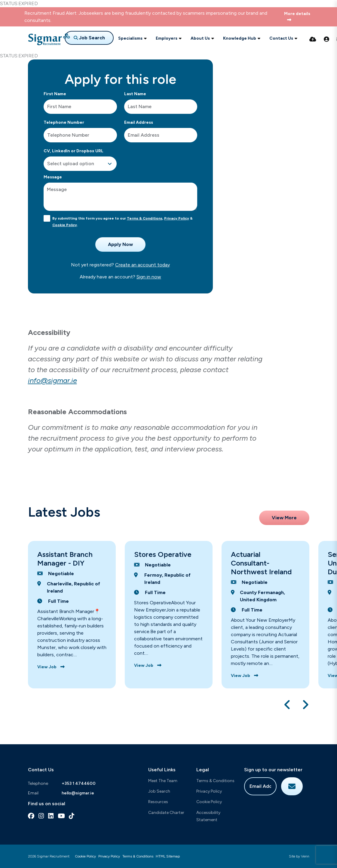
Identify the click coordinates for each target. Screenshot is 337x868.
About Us (200, 38)
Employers (167, 38)
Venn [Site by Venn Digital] (305, 856)
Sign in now (149, 277)
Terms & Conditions (145, 218)
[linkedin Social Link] (51, 816)
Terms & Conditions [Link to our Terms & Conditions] (138, 856)
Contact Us (281, 38)
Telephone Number (64, 122)
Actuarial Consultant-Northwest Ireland (261, 563)
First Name (55, 94)
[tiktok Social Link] (72, 816)
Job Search (159, 791)
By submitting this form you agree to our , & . (123, 222)
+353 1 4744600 (79, 783)
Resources (158, 802)
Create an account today (142, 265)
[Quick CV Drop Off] (313, 39)
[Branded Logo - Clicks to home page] (49, 39)
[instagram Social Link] (41, 816)
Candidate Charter (166, 813)
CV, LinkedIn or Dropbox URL (74, 151)
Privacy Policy (177, 218)
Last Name (135, 94)
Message (53, 177)
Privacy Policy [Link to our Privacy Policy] (109, 856)
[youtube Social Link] (61, 816)
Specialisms (130, 38)
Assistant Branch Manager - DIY (65, 559)
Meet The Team (163, 781)
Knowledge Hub (240, 38)
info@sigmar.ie (52, 380)
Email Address (139, 122)
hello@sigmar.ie (78, 793)
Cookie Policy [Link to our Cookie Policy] (85, 856)
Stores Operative (163, 554)
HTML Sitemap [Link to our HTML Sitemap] (168, 856)
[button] (288, 705)
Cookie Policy (65, 225)
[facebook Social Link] (31, 816)
